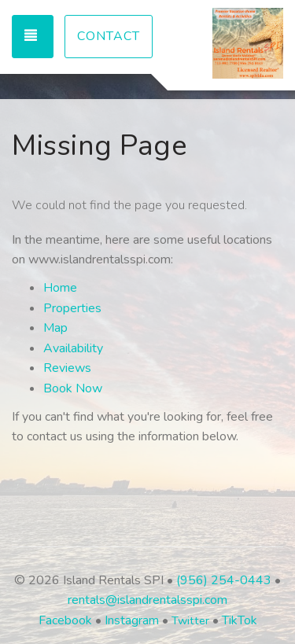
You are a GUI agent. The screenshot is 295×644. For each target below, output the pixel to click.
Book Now (73, 388)
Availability (73, 348)
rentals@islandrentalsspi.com (147, 600)
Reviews (67, 368)
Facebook (65, 620)
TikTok (240, 620)
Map (55, 328)
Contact (109, 36)
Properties (72, 308)
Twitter (190, 620)
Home (60, 288)
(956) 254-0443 (224, 580)
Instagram (132, 620)
